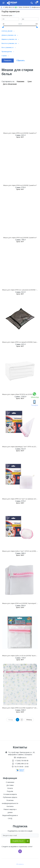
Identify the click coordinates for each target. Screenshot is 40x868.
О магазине (10, 782)
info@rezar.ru (34, 7)
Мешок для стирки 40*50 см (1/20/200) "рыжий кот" (20, 133)
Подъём (10, 791)
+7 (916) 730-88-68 (22, 7)
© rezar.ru (20, 864)
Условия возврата (10, 794)
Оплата (10, 788)
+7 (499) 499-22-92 (7, 7)
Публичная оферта (10, 797)
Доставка (10, 785)
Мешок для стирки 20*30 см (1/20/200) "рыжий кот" (20, 238)
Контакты (10, 806)
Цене (30, 81)
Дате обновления (10, 84)
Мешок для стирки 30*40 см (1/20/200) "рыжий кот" (20, 185)
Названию (21, 81)
